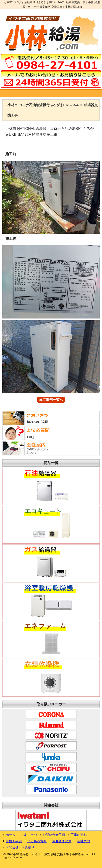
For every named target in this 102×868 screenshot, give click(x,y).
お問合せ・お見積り (20, 847)
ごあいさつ (29, 835)
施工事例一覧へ (51, 400)
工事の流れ (79, 835)
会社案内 (84, 841)
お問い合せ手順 (54, 835)
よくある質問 (37, 841)
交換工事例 (14, 841)
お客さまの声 (62, 841)
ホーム (10, 835)
